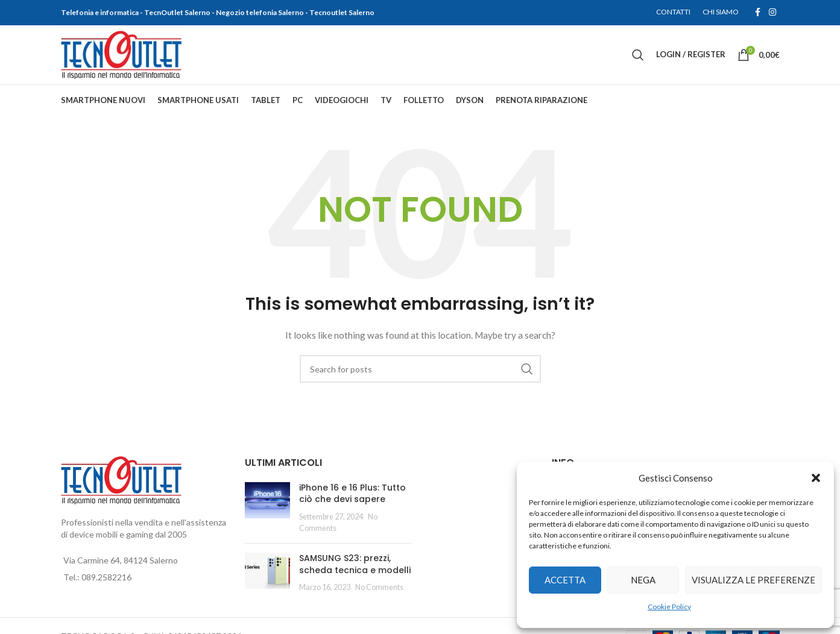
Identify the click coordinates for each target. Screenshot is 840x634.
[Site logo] (121, 56)
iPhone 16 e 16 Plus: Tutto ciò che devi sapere (352, 497)
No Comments (379, 591)
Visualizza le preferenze (753, 580)
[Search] (638, 57)
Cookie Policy (669, 607)
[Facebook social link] (758, 13)
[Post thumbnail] (267, 511)
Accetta (565, 580)
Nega (643, 580)
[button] (816, 478)
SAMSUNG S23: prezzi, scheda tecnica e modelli (355, 568)
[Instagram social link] (772, 13)
